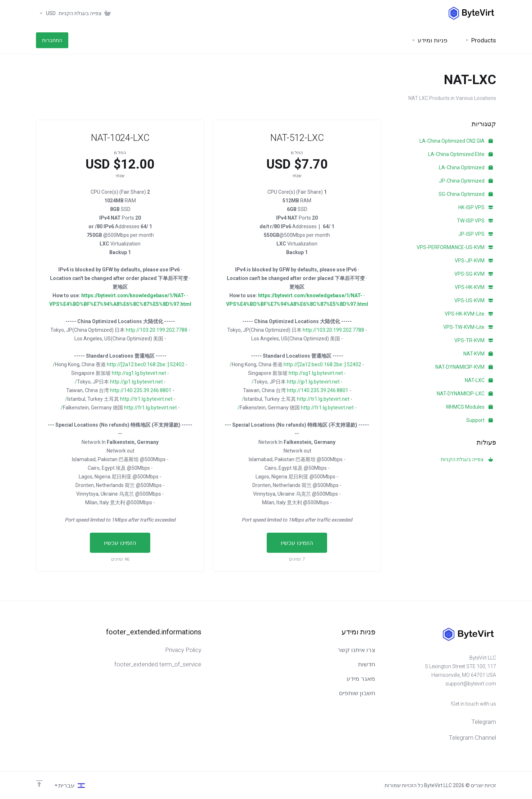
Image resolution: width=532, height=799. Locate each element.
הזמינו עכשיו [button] (297, 543)
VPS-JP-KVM (474, 261)
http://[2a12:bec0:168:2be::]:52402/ (295, 364)
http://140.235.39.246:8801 (318, 390)
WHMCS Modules (469, 407)
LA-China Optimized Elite (460, 154)
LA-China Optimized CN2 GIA (456, 141)
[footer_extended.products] (480, 40)
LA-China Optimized (466, 167)
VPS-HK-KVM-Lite (469, 314)
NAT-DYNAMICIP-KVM (464, 367)
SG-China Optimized (466, 194)
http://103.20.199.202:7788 (333, 330)
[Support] (429, 40)
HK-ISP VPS (476, 207)
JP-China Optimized (466, 181)
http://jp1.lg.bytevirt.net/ (296, 382)
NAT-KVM (478, 354)
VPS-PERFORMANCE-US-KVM (455, 247)
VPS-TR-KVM (474, 340)
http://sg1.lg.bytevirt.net (316, 373)
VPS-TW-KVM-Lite (468, 327)
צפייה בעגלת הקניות (467, 459)
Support (480, 420)
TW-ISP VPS (475, 221)
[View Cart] (86, 13)
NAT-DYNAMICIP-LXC (465, 394)
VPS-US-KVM (474, 300)
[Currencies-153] (46, 13)
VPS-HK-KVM (474, 287)
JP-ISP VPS (476, 234)
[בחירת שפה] (69, 785)
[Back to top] (39, 784)
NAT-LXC (479, 380)
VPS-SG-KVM (474, 274)
